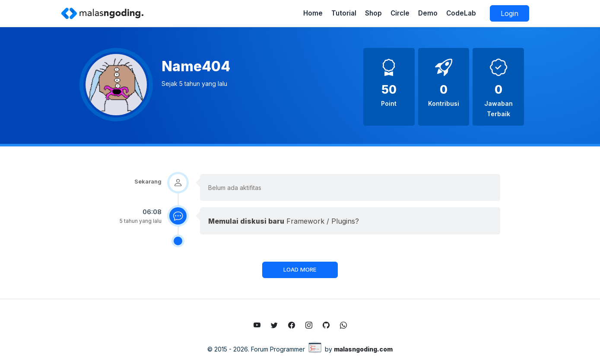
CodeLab (461, 13)
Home (313, 13)
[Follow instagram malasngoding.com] (309, 325)
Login (510, 13)
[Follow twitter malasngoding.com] (274, 325)
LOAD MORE (300, 269)
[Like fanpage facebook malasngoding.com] (292, 325)
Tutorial (344, 13)
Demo (428, 13)
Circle (400, 13)
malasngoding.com (363, 349)
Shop (373, 13)
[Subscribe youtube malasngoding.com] (257, 325)
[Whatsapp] (343, 325)
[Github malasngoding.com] (326, 325)
